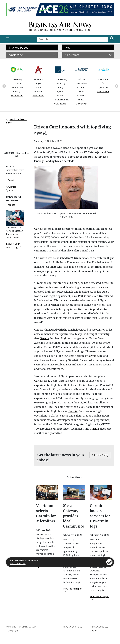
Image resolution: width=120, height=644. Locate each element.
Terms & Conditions (72, 627)
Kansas (11, 205)
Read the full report (73, 590)
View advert (17, 96)
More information (18, 564)
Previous (4, 86)
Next (116, 86)
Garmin (11, 180)
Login (68, 47)
